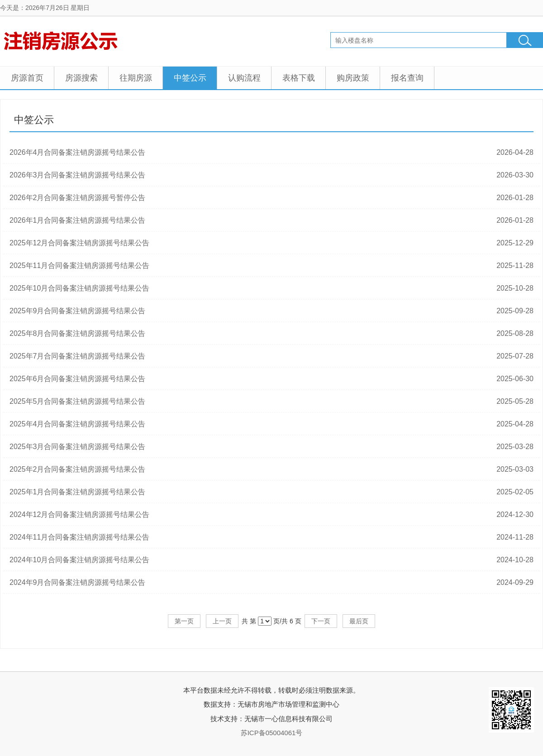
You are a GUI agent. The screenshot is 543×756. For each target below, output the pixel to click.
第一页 (184, 621)
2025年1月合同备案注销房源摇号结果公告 (78, 492)
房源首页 (27, 78)
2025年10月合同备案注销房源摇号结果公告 (79, 288)
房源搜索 (81, 78)
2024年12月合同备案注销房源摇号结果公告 (79, 514)
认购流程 (244, 78)
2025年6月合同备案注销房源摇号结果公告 (78, 379)
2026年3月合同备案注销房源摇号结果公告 (78, 175)
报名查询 (407, 78)
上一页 (222, 621)
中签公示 (190, 78)
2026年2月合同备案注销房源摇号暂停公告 (78, 198)
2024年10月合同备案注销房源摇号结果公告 (79, 560)
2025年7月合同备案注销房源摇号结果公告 (78, 356)
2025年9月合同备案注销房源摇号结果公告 (78, 311)
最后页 (359, 621)
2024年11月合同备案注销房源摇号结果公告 (79, 537)
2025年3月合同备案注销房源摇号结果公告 (78, 447)
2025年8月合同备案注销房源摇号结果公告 (78, 333)
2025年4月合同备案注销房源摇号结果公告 (78, 424)
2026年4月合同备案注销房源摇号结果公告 (78, 152)
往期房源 (136, 78)
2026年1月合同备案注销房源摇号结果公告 (78, 220)
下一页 (321, 621)
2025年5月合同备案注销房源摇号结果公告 (78, 401)
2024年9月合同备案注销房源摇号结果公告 (78, 582)
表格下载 (299, 78)
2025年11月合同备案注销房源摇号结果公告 (79, 266)
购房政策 (353, 78)
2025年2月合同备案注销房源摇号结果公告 (78, 469)
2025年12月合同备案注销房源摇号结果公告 (79, 243)
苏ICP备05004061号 (272, 733)
